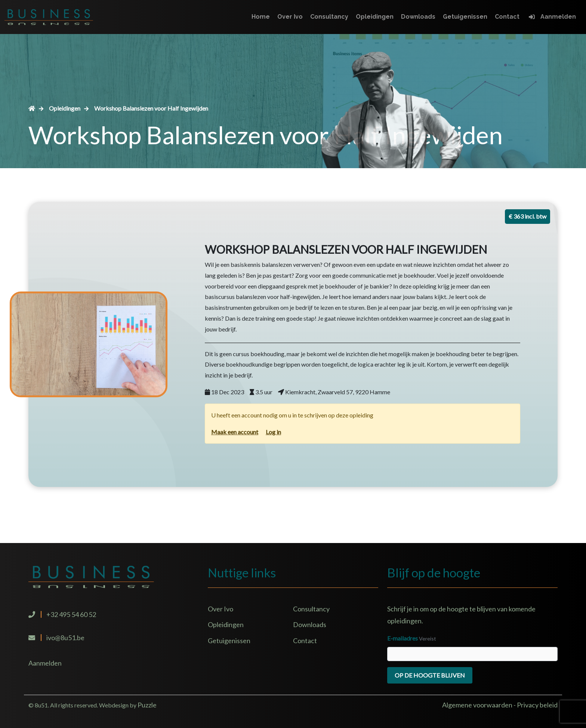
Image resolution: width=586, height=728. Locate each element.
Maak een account (235, 432)
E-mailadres (403, 638)
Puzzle (147, 705)
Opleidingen (375, 17)
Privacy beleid (537, 705)
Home (261, 17)
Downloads (418, 17)
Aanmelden (558, 17)
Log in (273, 432)
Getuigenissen (465, 17)
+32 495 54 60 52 (71, 614)
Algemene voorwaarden (478, 705)
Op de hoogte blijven (430, 675)
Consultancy (329, 17)
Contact (507, 17)
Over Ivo (290, 17)
